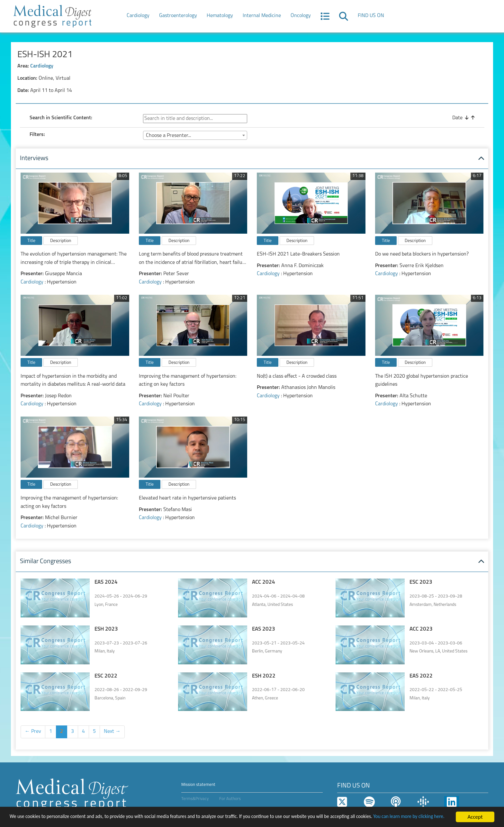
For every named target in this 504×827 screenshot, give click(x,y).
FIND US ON (371, 16)
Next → (112, 732)
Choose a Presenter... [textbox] (168, 136)
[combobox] (195, 135)
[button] (325, 18)
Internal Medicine (262, 16)
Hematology (220, 16)
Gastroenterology (178, 16)
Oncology (301, 16)
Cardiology (138, 16)
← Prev (33, 732)
